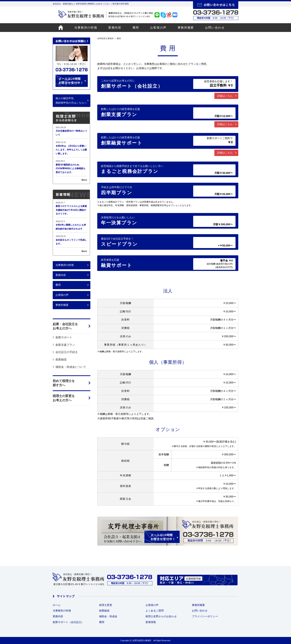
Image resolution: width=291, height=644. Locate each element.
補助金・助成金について (71, 367)
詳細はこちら (225, 96)
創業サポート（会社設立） (68, 622)
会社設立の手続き (67, 352)
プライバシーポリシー (205, 616)
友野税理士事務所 (105, 38)
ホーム (57, 605)
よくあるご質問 (155, 611)
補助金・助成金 (108, 616)
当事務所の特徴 (86, 28)
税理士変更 (106, 605)
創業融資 (61, 359)
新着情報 (151, 622)
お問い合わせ (215, 28)
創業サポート (64, 337)
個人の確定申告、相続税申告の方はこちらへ (71, 100)
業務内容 (115, 28)
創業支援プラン (65, 345)
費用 (136, 28)
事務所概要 (186, 28)
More (84, 180)
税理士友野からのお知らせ (161, 616)
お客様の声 (158, 28)
